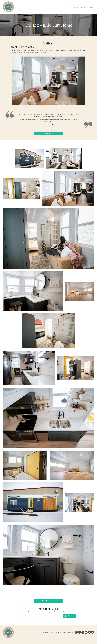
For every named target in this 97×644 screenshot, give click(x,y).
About (73, 7)
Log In (91, 7)
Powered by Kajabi (90, 640)
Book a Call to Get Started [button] (49, 601)
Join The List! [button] (70, 616)
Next (96, 81)
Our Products (81, 7)
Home (68, 7)
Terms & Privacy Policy (47, 632)
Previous (1, 81)
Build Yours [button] (48, 133)
